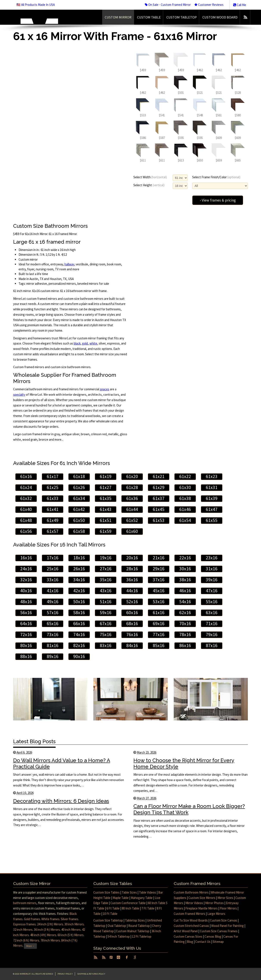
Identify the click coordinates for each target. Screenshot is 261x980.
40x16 (26, 591)
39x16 (212, 580)
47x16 (212, 591)
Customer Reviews (209, 5)
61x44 (132, 509)
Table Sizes (129, 892)
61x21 (159, 476)
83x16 (106, 645)
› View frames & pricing (218, 200)
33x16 (53, 580)
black (77, 343)
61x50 (79, 520)
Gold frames (32, 919)
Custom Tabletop (182, 17)
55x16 (212, 602)
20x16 (132, 558)
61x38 (185, 498)
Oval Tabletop (117, 926)
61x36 (132, 498)
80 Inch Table (130, 908)
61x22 (185, 476)
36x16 (132, 580)
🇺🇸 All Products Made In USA (36, 5)
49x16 (53, 602)
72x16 (26, 635)
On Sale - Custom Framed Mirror (168, 5)
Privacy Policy (65, 974)
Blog (190, 942)
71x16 (212, 624)
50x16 (79, 602)
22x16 (185, 558)
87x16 (212, 645)
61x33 (53, 498)
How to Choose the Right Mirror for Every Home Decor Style (184, 763)
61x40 (26, 509)
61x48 (26, 520)
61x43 (106, 509)
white (93, 343)
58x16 (79, 613)
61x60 (132, 531)
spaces (105, 389)
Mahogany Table (142, 898)
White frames (50, 919)
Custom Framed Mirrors (189, 914)
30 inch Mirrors (74, 924)
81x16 (53, 645)
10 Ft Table (110, 914)
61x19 (106, 476)
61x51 (106, 520)
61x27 (106, 487)
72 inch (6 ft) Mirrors (26, 940)
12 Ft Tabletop (142, 936)
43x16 (106, 591)
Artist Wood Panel (186, 931)
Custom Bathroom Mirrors (191, 892)
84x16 (132, 645)
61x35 (106, 498)
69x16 (159, 624)
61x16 (26, 476)
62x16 (185, 613)
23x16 (212, 558)
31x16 (212, 569)
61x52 (132, 520)
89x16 (53, 656)
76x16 (132, 635)
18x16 (79, 558)
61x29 (159, 487)
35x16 (106, 580)
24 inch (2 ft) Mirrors (50, 924)
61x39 (212, 498)
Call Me (240, 5)
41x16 (53, 591)
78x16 (185, 635)
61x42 (79, 509)
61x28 (132, 487)
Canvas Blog (213, 936)
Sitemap (218, 942)
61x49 (53, 520)
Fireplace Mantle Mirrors (202, 908)
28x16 (132, 569)
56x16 (26, 613)
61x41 (53, 509)
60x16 (132, 613)
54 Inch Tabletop (119, 936)
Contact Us (203, 942)
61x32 (26, 498)
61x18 (79, 476)
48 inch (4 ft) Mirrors (43, 935)
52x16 (132, 602)
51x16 (106, 602)
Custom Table (149, 17)
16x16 (26, 558)
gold (85, 343)
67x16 (106, 624)
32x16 (26, 580)
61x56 (26, 531)
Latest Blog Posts (34, 741)
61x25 (53, 487)
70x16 (185, 624)
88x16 (26, 656)
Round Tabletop (139, 926)
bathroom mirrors (25, 903)
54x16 (185, 602)
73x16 (53, 635)
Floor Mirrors (228, 908)
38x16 (185, 580)
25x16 (53, 569)
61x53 (159, 520)
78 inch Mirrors (50, 940)
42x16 (79, 591)
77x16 (159, 635)
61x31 (212, 487)
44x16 (132, 591)
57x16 (53, 613)
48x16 (26, 602)
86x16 (185, 645)
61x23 (212, 476)
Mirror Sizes (225, 898)
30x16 (185, 569)
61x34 (79, 498)
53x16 (159, 602)
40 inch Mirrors (71, 930)
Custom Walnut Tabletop (133, 931)
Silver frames (70, 919)
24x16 (26, 569)
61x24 (26, 487)
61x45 (159, 509)
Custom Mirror (118, 17)
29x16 (159, 569)
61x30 (185, 487)
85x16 (159, 645)
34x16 (79, 580)
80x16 (26, 645)
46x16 (185, 591)
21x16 (159, 558)
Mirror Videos (194, 903)
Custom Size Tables (106, 892)
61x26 (79, 487)
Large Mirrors (216, 914)
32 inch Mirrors (23, 930)
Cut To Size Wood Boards (191, 920)
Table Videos (148, 892)
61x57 (53, 531)
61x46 (185, 509)
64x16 (26, 624)
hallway (69, 264)
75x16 (106, 635)
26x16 (79, 569)
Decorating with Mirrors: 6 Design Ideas (61, 801)
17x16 (53, 558)
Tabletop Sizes (135, 920)
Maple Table (121, 898)
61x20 (132, 476)
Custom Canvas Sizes (188, 936)
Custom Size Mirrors (202, 898)
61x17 (53, 476)
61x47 (212, 509)
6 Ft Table (113, 908)
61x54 (185, 520)
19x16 (106, 558)
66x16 (79, 624)
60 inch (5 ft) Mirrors (71, 935)
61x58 (79, 531)
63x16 (212, 613)
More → (30, 946)
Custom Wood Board (220, 17)
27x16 (106, 569)
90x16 (79, 656)
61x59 (106, 531)
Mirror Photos (214, 903)
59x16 (106, 613)
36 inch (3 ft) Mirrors (47, 930)
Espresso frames (24, 924)
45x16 (159, 591)
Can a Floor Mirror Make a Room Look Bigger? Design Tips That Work (189, 809)
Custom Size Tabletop (108, 920)
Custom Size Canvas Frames (219, 931)
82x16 (79, 645)
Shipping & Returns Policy (91, 974)
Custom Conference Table (128, 903)
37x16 (159, 580)
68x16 (132, 624)
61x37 (159, 498)
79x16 (212, 635)
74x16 (79, 635)
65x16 (53, 624)
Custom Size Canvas (223, 920)
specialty (19, 395)
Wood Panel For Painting (227, 926)
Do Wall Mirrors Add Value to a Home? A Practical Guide (62, 763)
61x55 (212, 520)
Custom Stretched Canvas (191, 926)
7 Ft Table (148, 908)
